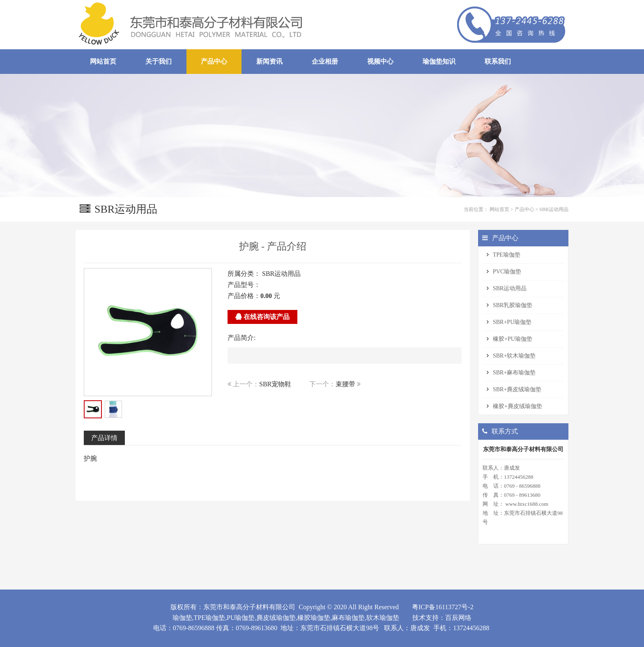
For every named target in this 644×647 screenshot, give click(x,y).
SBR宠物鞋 (275, 384)
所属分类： (244, 274)
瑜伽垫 (182, 618)
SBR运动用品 (554, 209)
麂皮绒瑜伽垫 (276, 618)
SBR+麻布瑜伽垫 (514, 373)
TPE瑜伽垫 (507, 255)
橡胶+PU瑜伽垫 (513, 339)
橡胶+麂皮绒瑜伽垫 (517, 406)
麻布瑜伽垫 (348, 618)
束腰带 (345, 384)
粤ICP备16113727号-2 (443, 607)
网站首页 (499, 209)
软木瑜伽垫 (383, 618)
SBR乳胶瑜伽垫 (513, 305)
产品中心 (524, 209)
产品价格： (244, 296)
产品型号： (244, 285)
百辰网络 (458, 618)
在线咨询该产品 (262, 317)
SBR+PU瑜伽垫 (512, 322)
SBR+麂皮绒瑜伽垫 (517, 389)
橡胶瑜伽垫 (314, 618)
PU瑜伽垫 (241, 618)
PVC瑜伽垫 (507, 272)
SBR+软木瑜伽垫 (514, 356)
